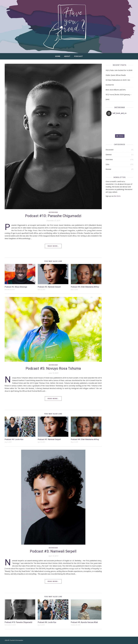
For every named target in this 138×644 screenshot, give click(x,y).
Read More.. (53, 246)
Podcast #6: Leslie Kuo (14, 439)
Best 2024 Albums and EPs (116, 90)
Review (108, 169)
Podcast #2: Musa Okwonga (16, 287)
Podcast (79, 56)
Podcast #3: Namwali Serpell (49, 287)
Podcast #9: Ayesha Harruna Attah (84, 622)
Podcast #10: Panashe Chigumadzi (53, 216)
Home (58, 56)
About (67, 56)
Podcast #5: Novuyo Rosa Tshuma (53, 369)
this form (117, 196)
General (109, 154)
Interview (53, 212)
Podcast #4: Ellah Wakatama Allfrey (85, 287)
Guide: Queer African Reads (116, 75)
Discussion (110, 150)
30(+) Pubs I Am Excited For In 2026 (119, 70)
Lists (107, 164)
